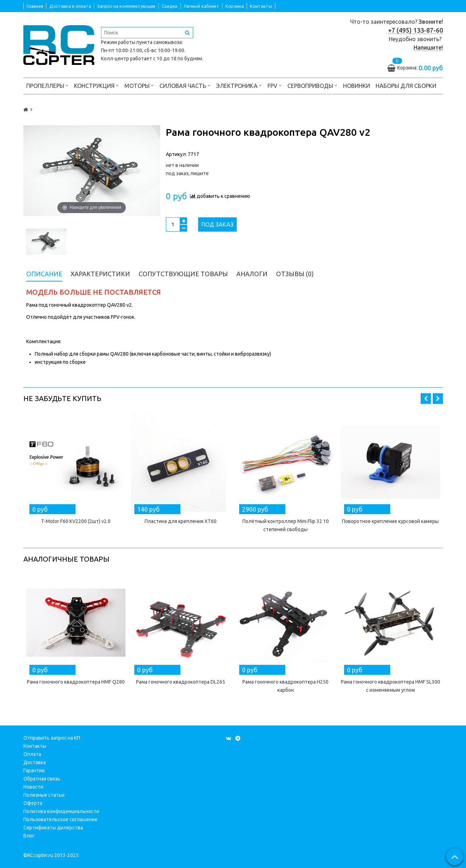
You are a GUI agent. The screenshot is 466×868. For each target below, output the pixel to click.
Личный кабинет (201, 6)
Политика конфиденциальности (61, 811)
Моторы (139, 85)
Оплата (32, 754)
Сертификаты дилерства (53, 828)
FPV (275, 85)
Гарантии (34, 770)
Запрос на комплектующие (126, 6)
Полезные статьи (44, 795)
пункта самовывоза (159, 42)
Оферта (33, 803)
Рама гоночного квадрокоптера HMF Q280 (76, 682)
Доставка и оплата (70, 6)
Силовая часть (185, 85)
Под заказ (217, 224)
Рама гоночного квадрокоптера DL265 (181, 682)
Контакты (261, 6)
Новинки (356, 86)
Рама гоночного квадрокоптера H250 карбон (285, 686)
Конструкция (96, 85)
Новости (33, 787)
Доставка (35, 762)
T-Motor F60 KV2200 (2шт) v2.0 (76, 521)
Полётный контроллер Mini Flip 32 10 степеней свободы (286, 525)
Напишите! (428, 48)
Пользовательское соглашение (60, 819)
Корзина (235, 6)
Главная (35, 6)
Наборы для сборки (406, 86)
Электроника (239, 85)
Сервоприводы (312, 85)
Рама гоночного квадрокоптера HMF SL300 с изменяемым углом (391, 686)
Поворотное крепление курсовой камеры (390, 521)
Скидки (170, 6)
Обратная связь (42, 779)
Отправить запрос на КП (52, 738)
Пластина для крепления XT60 (181, 521)
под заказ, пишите (187, 173)
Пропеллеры (47, 85)
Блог (29, 836)
